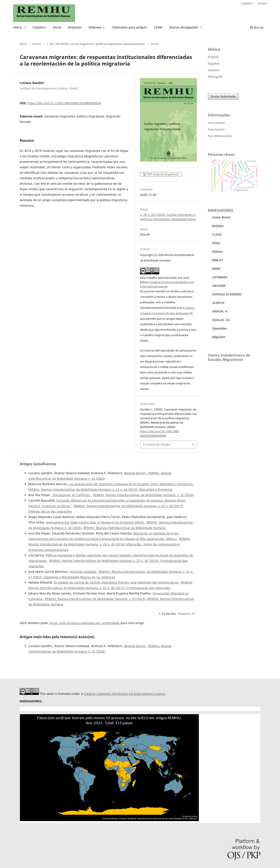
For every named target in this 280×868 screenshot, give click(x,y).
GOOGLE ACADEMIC (227, 294)
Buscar (257, 27)
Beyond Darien (135, 473)
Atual (57, 27)
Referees (95, 27)
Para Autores (216, 129)
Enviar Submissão (223, 96)
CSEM (158, 27)
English (213, 57)
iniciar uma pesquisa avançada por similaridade (84, 623)
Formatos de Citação (157, 444)
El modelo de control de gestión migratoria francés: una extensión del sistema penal (117, 582)
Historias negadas (83, 572)
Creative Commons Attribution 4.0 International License (124, 694)
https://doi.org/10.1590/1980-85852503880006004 (64, 103)
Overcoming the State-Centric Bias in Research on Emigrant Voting (95, 522)
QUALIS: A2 (219, 320)
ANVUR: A (218, 311)
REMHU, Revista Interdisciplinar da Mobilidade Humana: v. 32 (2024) (143, 495)
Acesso (262, 3)
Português (215, 77)
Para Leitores (216, 123)
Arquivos (75, 27)
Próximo (184, 614)
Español (214, 63)
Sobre (18, 27)
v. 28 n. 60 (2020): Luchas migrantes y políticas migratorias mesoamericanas (96, 44)
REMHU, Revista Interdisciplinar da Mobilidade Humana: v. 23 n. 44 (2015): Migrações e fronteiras (100, 489)
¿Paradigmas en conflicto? (72, 495)
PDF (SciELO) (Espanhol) (162, 174)
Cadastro (39, 27)
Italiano (213, 70)
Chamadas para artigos (129, 27)
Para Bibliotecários (220, 136)
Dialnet (215, 251)
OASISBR (219, 286)
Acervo (37, 44)
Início (23, 44)
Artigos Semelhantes (38, 464)
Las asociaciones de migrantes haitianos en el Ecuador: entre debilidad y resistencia (131, 484)
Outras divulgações (184, 27)
